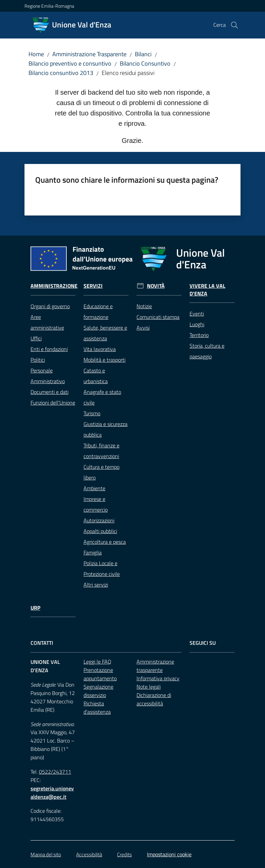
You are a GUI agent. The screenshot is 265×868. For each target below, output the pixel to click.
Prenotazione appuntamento (100, 674)
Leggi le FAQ (97, 662)
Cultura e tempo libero (101, 472)
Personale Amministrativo (48, 376)
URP (35, 608)
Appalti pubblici (100, 531)
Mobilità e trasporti (104, 360)
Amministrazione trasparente (155, 666)
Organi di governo (50, 306)
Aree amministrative (47, 322)
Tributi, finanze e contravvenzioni (101, 451)
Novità (156, 286)
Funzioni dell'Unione (53, 403)
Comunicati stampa (158, 317)
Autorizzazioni (99, 520)
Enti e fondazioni (49, 349)
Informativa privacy (158, 678)
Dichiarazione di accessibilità (154, 699)
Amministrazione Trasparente (89, 54)
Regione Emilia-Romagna (49, 6)
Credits (124, 854)
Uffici (36, 338)
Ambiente (94, 488)
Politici (38, 360)
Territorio (199, 335)
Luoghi (197, 324)
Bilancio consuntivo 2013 (61, 73)
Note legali (149, 687)
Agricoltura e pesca (105, 542)
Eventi (197, 314)
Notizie (144, 306)
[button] (234, 25)
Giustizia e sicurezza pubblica (105, 429)
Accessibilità (89, 854)
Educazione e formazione (98, 312)
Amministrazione (54, 286)
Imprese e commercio (96, 504)
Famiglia (93, 552)
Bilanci (143, 54)
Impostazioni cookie (169, 854)
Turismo (92, 413)
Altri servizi (96, 585)
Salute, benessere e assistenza (105, 333)
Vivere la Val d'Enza (207, 290)
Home (36, 54)
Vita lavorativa (100, 349)
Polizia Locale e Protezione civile (102, 569)
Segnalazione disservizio (98, 691)
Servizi (93, 286)
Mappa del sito (46, 854)
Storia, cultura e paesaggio (207, 351)
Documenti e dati (49, 392)
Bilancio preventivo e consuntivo (70, 63)
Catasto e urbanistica (96, 376)
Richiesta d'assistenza (97, 708)
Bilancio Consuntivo (145, 63)
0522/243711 (55, 772)
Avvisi (143, 328)
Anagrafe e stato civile (102, 397)
